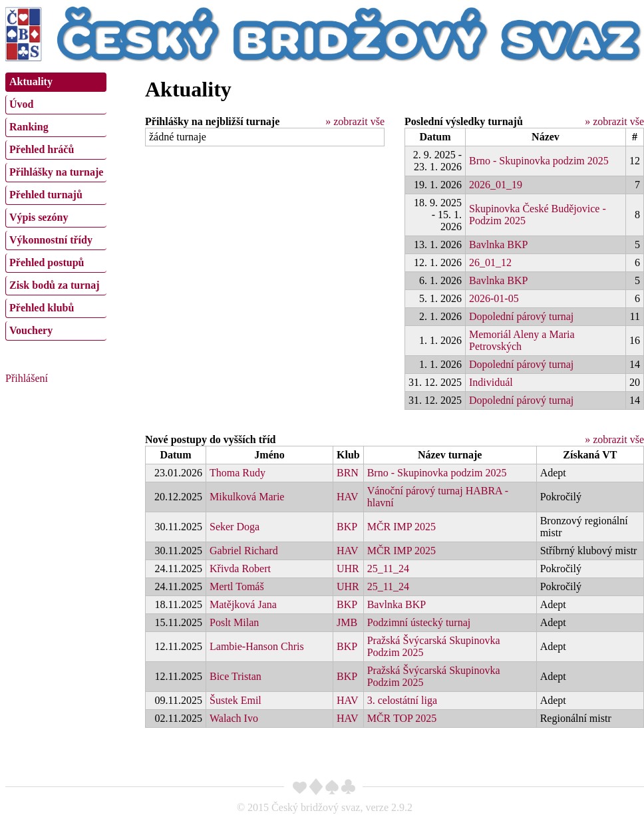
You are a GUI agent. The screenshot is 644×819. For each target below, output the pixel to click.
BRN (348, 473)
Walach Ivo (234, 718)
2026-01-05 (494, 298)
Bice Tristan (236, 676)
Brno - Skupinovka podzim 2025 (539, 161)
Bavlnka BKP (498, 245)
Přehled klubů (42, 308)
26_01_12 (490, 262)
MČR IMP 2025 (402, 527)
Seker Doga (235, 527)
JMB (347, 622)
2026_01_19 (496, 185)
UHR (348, 569)
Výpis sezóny (39, 217)
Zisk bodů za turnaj (55, 285)
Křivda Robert (240, 569)
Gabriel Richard (244, 551)
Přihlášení (27, 378)
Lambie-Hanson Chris (257, 646)
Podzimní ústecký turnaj (419, 622)
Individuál (491, 382)
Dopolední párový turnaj (521, 316)
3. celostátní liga (402, 700)
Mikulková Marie (247, 497)
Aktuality (31, 82)
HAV (348, 497)
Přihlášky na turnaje (56, 172)
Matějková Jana (243, 604)
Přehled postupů (47, 262)
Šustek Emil (236, 700)
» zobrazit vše (355, 121)
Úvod (21, 104)
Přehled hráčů (42, 149)
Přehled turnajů (46, 195)
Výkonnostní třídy (51, 240)
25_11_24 (388, 569)
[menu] (56, 205)
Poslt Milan (234, 622)
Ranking (29, 127)
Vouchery (31, 330)
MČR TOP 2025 (402, 718)
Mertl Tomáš (237, 586)
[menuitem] (56, 82)
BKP (347, 527)
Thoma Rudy (238, 473)
